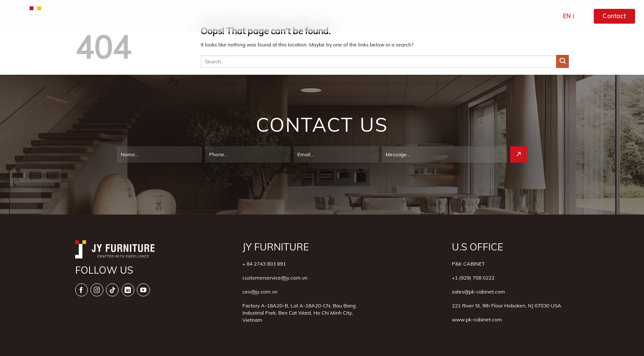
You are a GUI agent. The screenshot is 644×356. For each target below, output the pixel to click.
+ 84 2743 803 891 (264, 264)
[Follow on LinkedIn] (128, 290)
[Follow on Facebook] (82, 290)
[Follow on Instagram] (97, 290)
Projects (453, 16)
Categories (366, 16)
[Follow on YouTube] (143, 290)
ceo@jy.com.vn (260, 292)
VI (578, 16)
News (486, 16)
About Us (321, 16)
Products (413, 16)
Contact (518, 16)
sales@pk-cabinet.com (478, 292)
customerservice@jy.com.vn (275, 278)
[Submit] (563, 61)
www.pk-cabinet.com (477, 319)
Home (287, 16)
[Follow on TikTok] (113, 290)
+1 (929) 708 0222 (473, 278)
